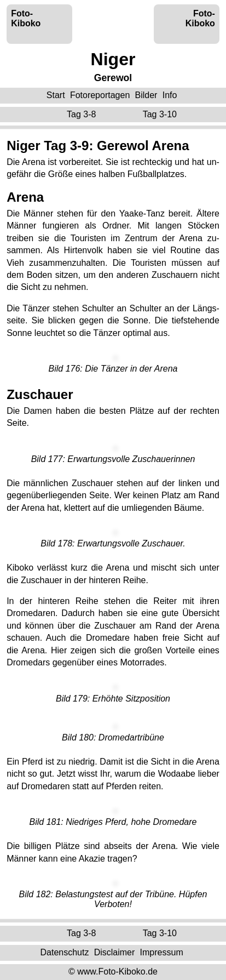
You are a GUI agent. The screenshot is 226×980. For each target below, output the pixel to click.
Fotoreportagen (100, 95)
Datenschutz (64, 952)
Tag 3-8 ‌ (83, 114)
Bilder (146, 95)
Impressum (162, 952)
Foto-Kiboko (26, 18)
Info (170, 95)
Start (56, 95)
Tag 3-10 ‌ (161, 114)
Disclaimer (115, 952)
